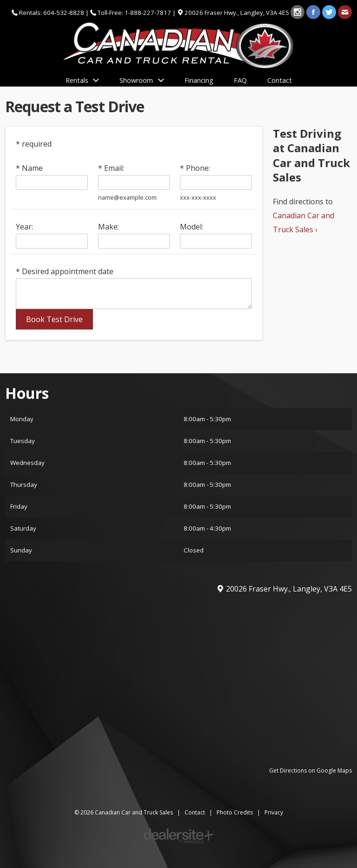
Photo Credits (235, 812)
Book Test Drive (54, 319)
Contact (195, 812)
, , (238, 13)
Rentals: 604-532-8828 (52, 13)
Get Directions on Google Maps (311, 770)
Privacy (274, 812)
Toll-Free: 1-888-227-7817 (134, 13)
